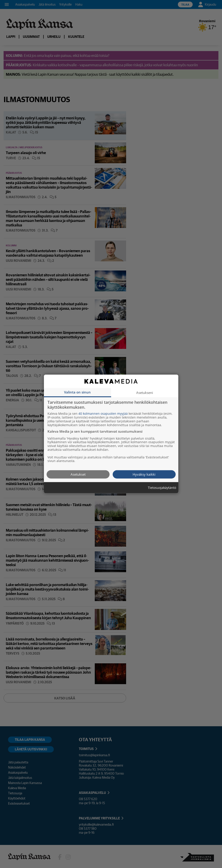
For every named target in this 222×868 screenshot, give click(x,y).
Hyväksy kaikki (144, 474)
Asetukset (78, 474)
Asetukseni (145, 393)
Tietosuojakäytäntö (162, 488)
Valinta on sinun (77, 392)
